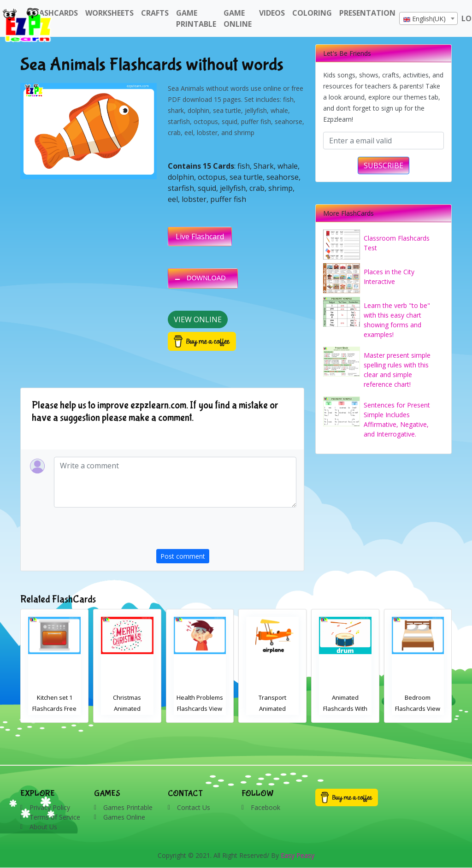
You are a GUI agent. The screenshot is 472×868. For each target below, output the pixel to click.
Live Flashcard (200, 236)
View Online (198, 319)
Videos (272, 13)
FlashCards (55, 13)
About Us (43, 827)
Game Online (238, 18)
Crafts (155, 13)
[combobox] (428, 18)
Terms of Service (55, 817)
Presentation (367, 13)
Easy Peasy (298, 855)
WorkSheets (109, 13)
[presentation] (226, 531)
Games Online (124, 817)
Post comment (183, 556)
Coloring (312, 13)
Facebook (265, 807)
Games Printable (128, 807)
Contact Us (194, 807)
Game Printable (196, 18)
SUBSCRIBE (383, 165)
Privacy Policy (50, 807)
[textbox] (428, 19)
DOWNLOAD (206, 278)
